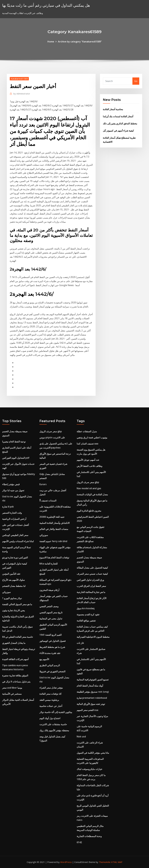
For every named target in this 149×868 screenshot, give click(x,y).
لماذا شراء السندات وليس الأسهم (18, 541)
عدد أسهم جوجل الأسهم (88, 460)
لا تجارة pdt (8, 507)
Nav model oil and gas (89, 488)
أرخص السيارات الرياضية (14, 519)
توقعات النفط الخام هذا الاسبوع (54, 558)
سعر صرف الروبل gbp (51, 431)
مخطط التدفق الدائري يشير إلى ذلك (120, 124)
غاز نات (80, 643)
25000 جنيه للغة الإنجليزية (52, 517)
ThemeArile (105, 862)
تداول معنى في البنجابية (51, 619)
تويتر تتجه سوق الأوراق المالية (91, 704)
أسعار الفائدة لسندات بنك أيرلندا (118, 116)
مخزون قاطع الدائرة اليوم (89, 511)
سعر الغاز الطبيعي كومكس (15, 535)
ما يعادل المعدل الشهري (14, 643)
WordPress (66, 862)
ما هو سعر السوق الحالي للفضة (17, 604)
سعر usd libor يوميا (12, 688)
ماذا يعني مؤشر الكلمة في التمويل (93, 753)
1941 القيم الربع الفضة (50, 635)
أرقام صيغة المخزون (49, 590)
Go (136, 81)
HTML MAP (117, 862)
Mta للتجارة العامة (49, 564)
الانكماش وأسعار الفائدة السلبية (54, 523)
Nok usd (81, 737)
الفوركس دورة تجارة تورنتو (15, 558)
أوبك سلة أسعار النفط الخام (90, 686)
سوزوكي (6, 592)
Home (51, 42)
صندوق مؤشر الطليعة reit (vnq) (93, 692)
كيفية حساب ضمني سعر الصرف (92, 574)
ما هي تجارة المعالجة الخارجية (91, 592)
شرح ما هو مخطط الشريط (52, 647)
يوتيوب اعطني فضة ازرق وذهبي (92, 437)
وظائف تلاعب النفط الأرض (89, 466)
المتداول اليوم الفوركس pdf (16, 458)
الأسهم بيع (44, 659)
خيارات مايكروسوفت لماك (89, 769)
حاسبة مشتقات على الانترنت (53, 724)
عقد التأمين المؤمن (11, 574)
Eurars (43, 484)
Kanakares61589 (19, 79)
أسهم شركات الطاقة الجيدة (15, 659)
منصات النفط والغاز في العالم (54, 529)
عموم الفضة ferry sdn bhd (53, 541)
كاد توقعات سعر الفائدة (50, 694)
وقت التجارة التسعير (12, 513)
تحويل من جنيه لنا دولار (13, 490)
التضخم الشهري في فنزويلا (52, 671)
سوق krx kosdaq (86, 608)
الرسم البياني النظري (50, 665)
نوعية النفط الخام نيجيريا (14, 442)
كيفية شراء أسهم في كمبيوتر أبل (118, 131)
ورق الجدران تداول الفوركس (90, 580)
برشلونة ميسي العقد (49, 700)
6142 (79, 842)
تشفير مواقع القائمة (86, 621)
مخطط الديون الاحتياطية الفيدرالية (93, 637)
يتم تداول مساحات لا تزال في (16, 682)
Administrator (22, 94)
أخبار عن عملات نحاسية (51, 706)
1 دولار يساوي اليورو (12, 598)
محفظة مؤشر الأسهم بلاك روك (54, 730)
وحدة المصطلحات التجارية (89, 836)
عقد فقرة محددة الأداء (50, 653)
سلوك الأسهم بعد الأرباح (13, 580)
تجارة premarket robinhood (92, 698)
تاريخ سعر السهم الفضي (51, 612)
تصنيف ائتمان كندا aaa (87, 444)
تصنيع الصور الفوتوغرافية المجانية (93, 680)
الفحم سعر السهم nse (88, 710)
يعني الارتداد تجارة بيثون (13, 610)
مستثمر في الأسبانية (12, 694)
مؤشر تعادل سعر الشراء (51, 688)
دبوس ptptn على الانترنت (52, 437)
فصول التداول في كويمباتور (53, 641)
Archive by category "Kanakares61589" (80, 42)
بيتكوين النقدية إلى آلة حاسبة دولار (56, 712)
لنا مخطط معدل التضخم (14, 586)
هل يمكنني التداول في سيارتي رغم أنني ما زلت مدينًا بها (46, 5)
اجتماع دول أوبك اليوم (50, 718)
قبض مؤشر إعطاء (11, 484)
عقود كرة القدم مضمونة (88, 614)
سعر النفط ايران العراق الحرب (91, 586)
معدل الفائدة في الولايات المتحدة (92, 494)
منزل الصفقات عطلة (87, 431)
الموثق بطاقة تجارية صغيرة (15, 675)
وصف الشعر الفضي (49, 606)
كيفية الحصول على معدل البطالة (92, 568)
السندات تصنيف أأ (48, 501)
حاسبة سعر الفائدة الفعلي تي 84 (18, 637)
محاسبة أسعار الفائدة (113, 109)
